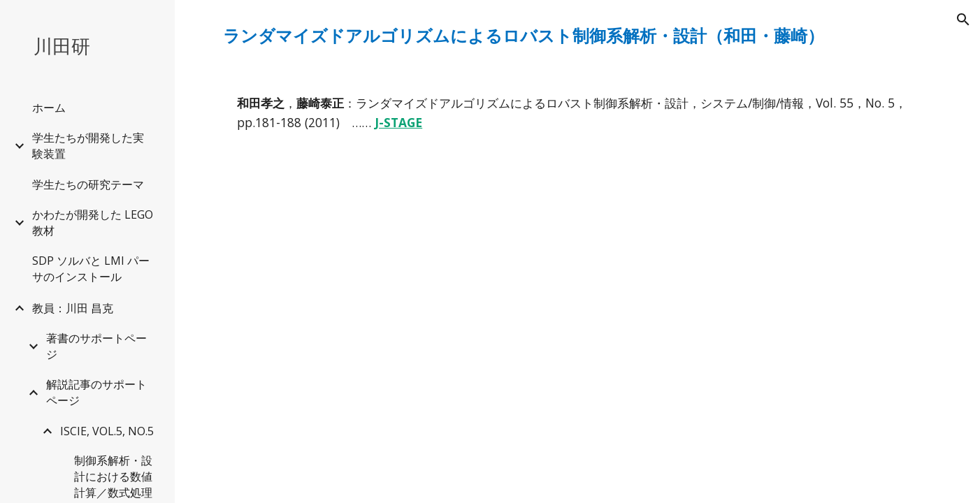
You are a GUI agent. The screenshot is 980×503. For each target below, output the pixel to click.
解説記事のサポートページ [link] (96, 392)
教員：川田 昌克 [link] (73, 308)
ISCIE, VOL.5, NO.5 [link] (107, 431)
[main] (577, 36)
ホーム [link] (49, 108)
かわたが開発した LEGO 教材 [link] (93, 223)
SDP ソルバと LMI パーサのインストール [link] (91, 269)
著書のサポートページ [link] (96, 346)
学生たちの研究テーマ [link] (88, 184)
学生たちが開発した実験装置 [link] (88, 146)
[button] (963, 20)
